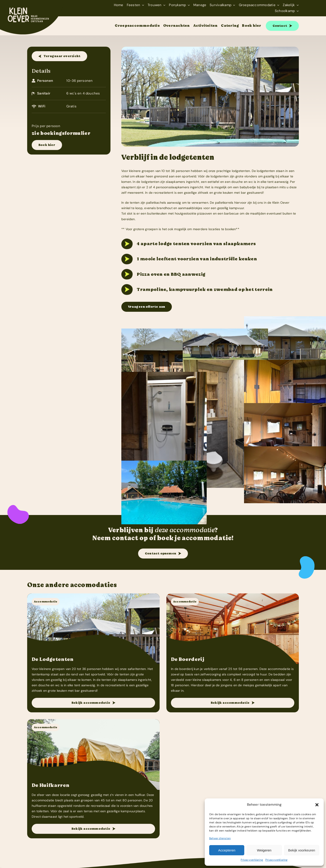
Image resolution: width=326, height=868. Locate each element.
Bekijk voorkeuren (302, 850)
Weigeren (264, 850)
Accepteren (227, 850)
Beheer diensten (220, 838)
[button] (317, 805)
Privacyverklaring (252, 860)
